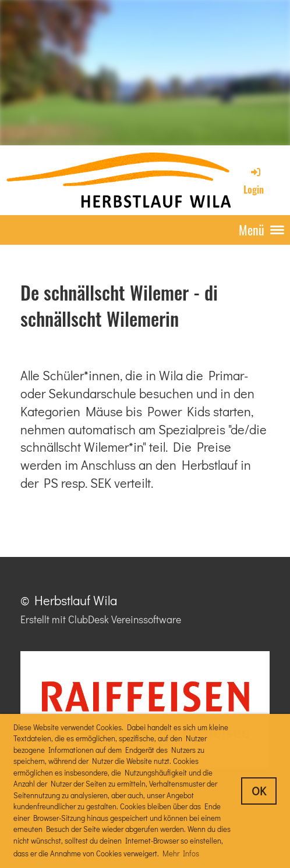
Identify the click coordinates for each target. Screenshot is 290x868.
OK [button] (259, 791)
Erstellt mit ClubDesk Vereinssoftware (101, 619)
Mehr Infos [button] (181, 853)
